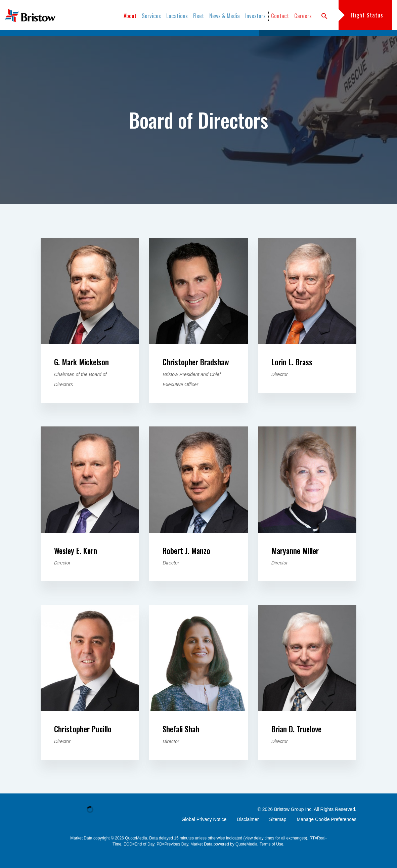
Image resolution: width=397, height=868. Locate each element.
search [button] (324, 16)
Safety (129, 40)
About (130, 16)
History (194, 40)
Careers (303, 16)
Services (151, 16)
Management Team (233, 40)
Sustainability (161, 40)
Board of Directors (284, 40)
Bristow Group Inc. (293, 823)
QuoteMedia (136, 852)
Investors (255, 16)
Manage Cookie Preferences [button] (327, 833)
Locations (177, 16)
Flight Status (367, 15)
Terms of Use (272, 858)
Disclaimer (248, 833)
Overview (101, 40)
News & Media (225, 16)
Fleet (198, 16)
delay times (264, 852)
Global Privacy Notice (204, 833)
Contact (280, 16)
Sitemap (278, 833)
